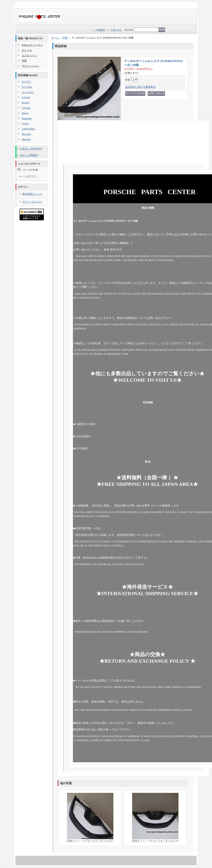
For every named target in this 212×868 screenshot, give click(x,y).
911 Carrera (28, 92)
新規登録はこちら (32, 194)
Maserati (26, 139)
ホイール (27, 50)
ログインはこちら (32, 202)
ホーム (55, 38)
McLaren (26, 134)
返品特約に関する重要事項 (140, 87)
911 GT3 (26, 82)
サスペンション (31, 66)
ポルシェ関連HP (29, 155)
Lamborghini (28, 129)
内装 (24, 61)
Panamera (27, 118)
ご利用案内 (100, 30)
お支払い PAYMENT (31, 149)
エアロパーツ (29, 56)
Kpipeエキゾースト (32, 45)
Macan (25, 113)
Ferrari (25, 123)
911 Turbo (27, 87)
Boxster (26, 103)
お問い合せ (116, 30)
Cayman (26, 97)
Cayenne (26, 108)
